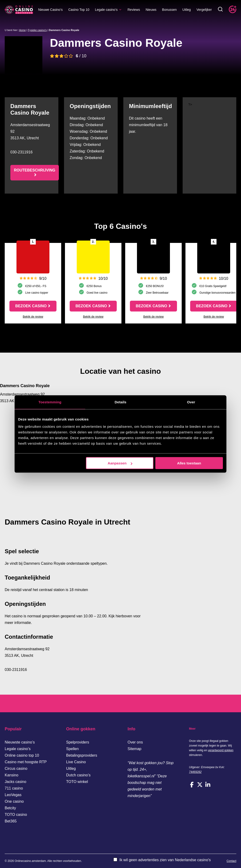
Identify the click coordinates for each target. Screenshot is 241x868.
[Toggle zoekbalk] (220, 10)
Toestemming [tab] (50, 402)
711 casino (14, 788)
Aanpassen (120, 463)
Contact (231, 861)
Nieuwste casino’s (20, 742)
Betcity (10, 808)
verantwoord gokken (221, 750)
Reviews (134, 10)
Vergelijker (204, 10)
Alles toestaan (189, 463)
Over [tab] (191, 402)
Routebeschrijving (35, 170)
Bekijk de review (33, 317)
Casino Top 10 (79, 10)
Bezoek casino (31, 306)
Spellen (72, 749)
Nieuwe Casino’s (50, 10)
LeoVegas (13, 795)
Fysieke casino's (37, 30)
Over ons (135, 742)
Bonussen (169, 10)
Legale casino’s (108, 10)
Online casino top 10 (22, 755)
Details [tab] (120, 402)
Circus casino (16, 769)
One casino (14, 801)
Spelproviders (78, 742)
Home (22, 30)
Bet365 (11, 821)
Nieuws (151, 10)
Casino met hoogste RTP (26, 762)
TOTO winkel (77, 782)
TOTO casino (16, 815)
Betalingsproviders (82, 755)
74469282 (195, 772)
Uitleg (187, 10)
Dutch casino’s (78, 775)
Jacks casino (16, 782)
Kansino (12, 775)
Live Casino (76, 762)
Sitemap (135, 749)
